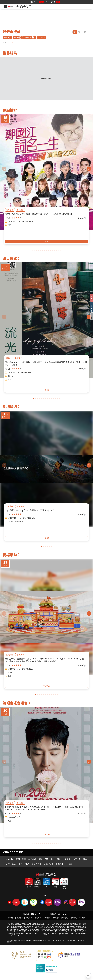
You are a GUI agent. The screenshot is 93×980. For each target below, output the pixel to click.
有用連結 (73, 918)
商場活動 (10, 655)
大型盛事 (10, 210)
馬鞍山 (10, 673)
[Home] (11, 6)
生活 (20, 864)
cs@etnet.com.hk (64, 914)
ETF (47, 859)
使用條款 (56, 918)
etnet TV (10, 859)
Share (82, 218)
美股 (53, 859)
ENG (84, 32)
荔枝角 (10, 376)
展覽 (8, 358)
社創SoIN (60, 864)
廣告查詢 (29, 918)
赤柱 (11, 42)
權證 (41, 859)
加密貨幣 (77, 859)
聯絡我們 (38, 918)
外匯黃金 (67, 859)
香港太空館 (19, 522)
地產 (14, 864)
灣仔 (10, 225)
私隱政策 (47, 918)
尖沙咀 (10, 522)
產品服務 (20, 918)
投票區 (70, 864)
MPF (8, 864)
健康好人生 (36, 864)
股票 (24, 859)
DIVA (27, 864)
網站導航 (65, 918)
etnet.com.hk (13, 852)
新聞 (18, 859)
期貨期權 (32, 859)
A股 (59, 859)
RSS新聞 (82, 918)
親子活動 (20, 506)
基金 (85, 859)
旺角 (10, 821)
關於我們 (11, 918)
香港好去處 (49, 864)
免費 (10, 379)
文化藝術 (20, 210)
